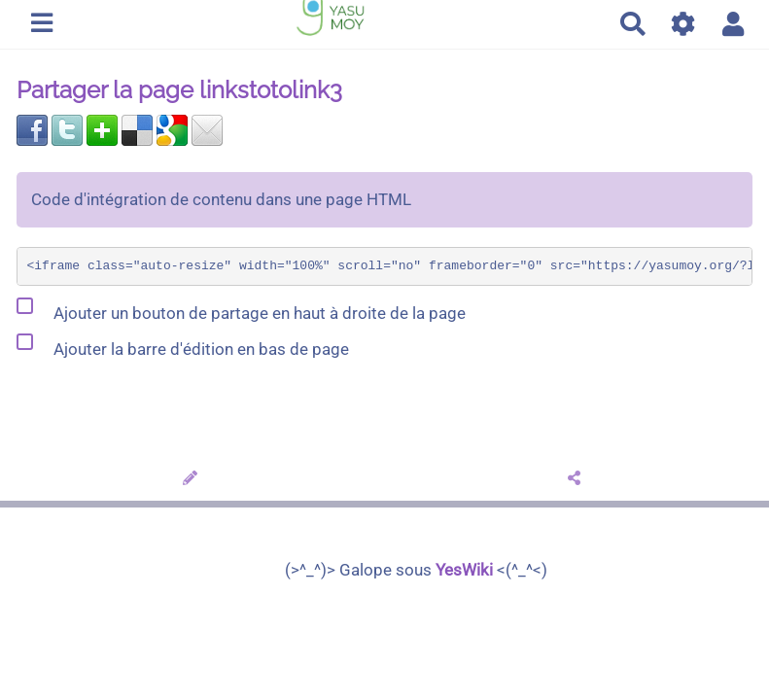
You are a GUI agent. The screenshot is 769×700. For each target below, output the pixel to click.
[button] (734, 24)
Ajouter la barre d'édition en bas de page (183, 345)
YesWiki (464, 570)
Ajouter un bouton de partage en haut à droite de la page (241, 309)
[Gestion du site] (684, 24)
